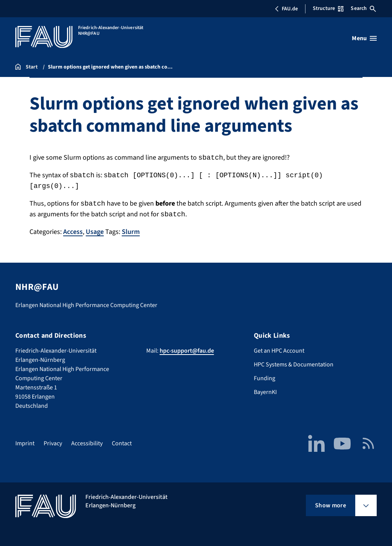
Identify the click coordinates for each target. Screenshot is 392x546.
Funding (265, 378)
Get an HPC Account (279, 351)
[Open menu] (364, 38)
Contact (122, 443)
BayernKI (265, 392)
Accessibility (87, 443)
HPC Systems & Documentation (294, 365)
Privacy (53, 443)
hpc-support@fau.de (187, 351)
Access (73, 232)
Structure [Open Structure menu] (328, 8)
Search (363, 8)
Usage (95, 232)
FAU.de (286, 9)
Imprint (25, 443)
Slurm (131, 232)
